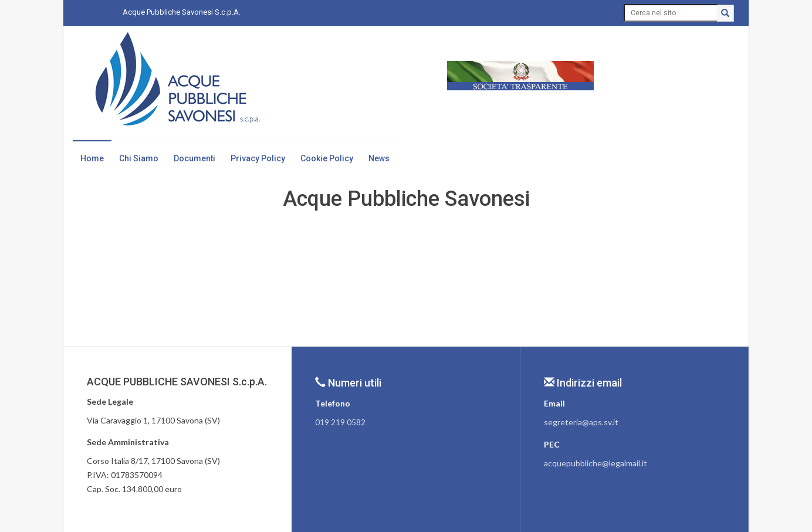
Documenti (194, 158)
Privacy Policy (258, 158)
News (379, 158)
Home (92, 158)
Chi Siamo (139, 158)
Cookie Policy (327, 158)
